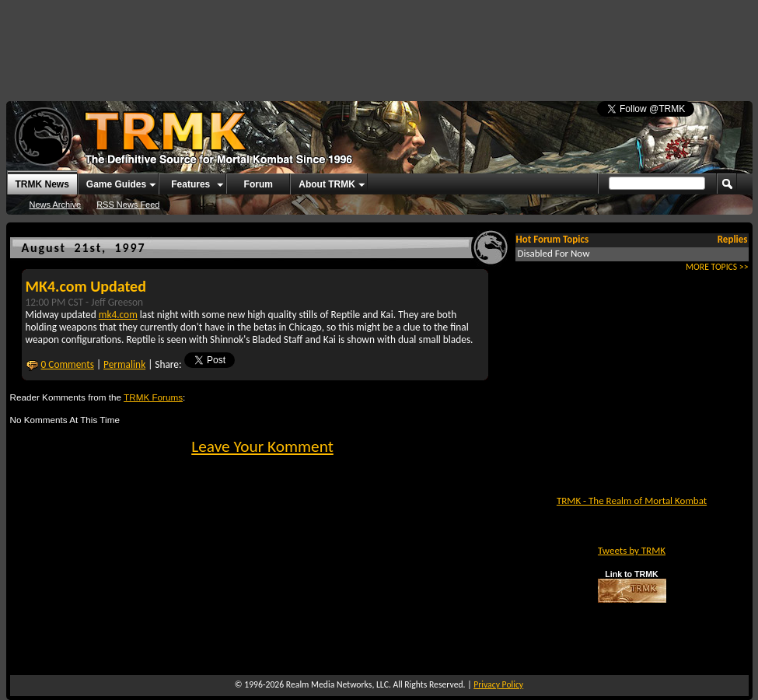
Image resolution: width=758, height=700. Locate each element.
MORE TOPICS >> (717, 267)
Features (190, 184)
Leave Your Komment (262, 446)
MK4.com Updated (86, 286)
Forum (258, 184)
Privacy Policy (498, 684)
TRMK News (42, 184)
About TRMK (327, 184)
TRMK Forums (153, 397)
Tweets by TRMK (632, 550)
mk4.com (118, 315)
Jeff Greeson (117, 302)
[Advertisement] (379, 43)
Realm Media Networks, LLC (337, 684)
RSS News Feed (128, 205)
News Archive (56, 205)
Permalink (124, 364)
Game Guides (116, 184)
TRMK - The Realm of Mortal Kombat (632, 500)
